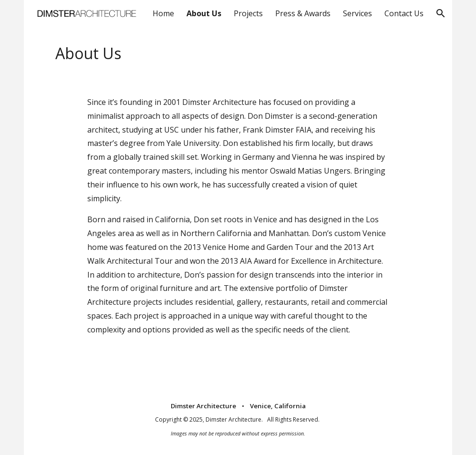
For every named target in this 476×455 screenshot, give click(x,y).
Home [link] (163, 13)
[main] (238, 53)
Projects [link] (248, 13)
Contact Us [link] (404, 13)
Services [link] (357, 13)
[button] (441, 13)
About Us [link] (204, 13)
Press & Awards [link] (303, 13)
